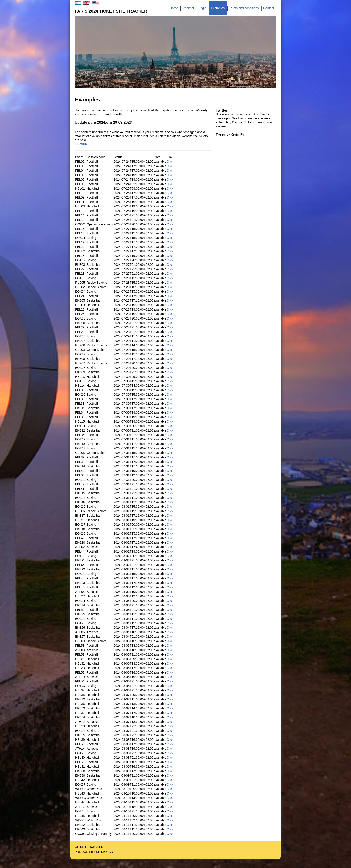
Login (203, 8)
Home (174, 8)
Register (188, 8)
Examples (218, 8)
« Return (81, 144)
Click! (170, 162)
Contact (269, 8)
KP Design (105, 852)
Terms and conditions (244, 8)
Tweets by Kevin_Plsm (232, 134)
